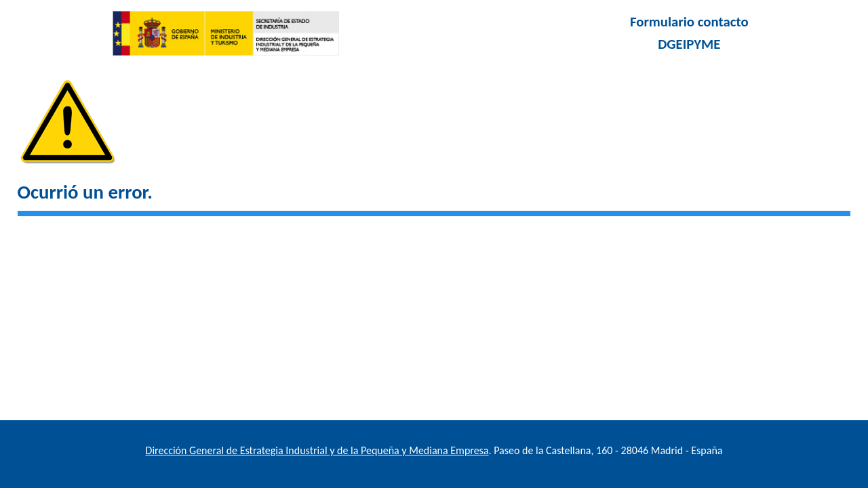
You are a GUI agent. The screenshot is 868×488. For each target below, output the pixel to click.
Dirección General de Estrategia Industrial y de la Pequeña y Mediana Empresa (317, 450)
